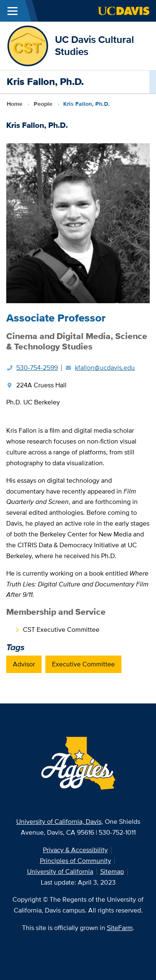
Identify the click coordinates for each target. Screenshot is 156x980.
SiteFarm (120, 928)
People (43, 104)
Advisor (24, 664)
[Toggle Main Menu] (12, 11)
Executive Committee (83, 664)
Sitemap (112, 872)
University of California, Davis (59, 822)
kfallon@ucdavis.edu (105, 368)
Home (15, 104)
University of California (60, 872)
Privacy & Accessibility (75, 850)
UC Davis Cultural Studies (94, 45)
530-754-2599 (37, 368)
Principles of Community (76, 861)
